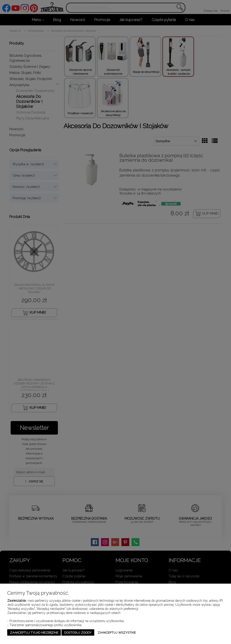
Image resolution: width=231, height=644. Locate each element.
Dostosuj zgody (78, 632)
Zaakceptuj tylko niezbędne (34, 632)
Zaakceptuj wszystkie (117, 632)
